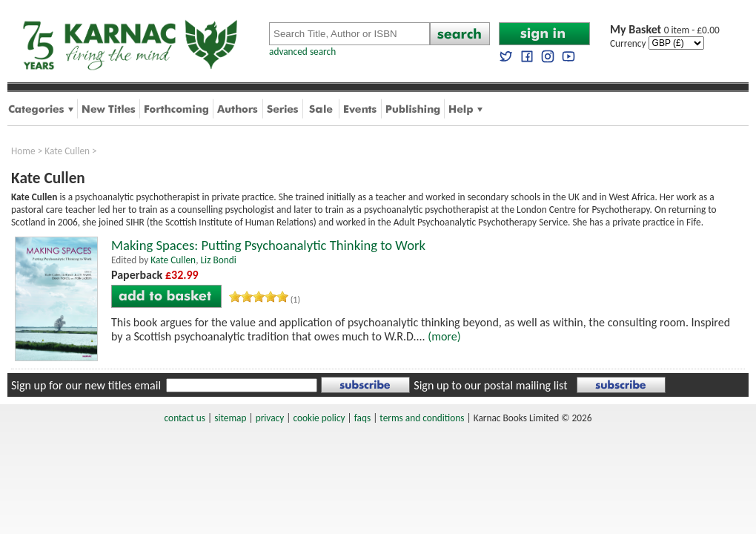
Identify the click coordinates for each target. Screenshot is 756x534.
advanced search (302, 52)
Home (23, 151)
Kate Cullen (67, 151)
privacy (270, 418)
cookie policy (319, 418)
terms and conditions (422, 418)
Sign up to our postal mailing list (490, 385)
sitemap (230, 418)
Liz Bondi (218, 260)
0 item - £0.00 (665, 30)
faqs (362, 418)
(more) (444, 336)
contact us (185, 418)
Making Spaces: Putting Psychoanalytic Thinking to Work (268, 245)
